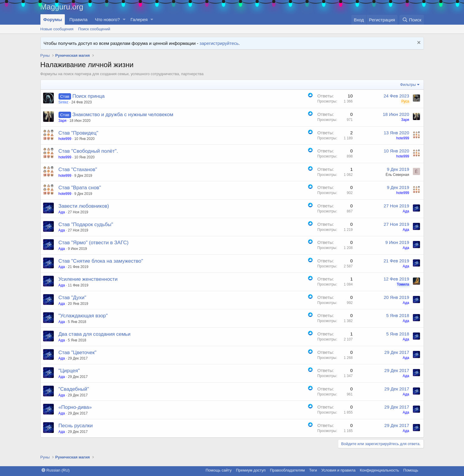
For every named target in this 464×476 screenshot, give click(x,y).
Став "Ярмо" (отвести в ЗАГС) (94, 243)
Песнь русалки (76, 426)
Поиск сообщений (94, 29)
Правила (78, 19)
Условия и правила (338, 470)
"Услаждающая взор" (83, 316)
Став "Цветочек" (78, 353)
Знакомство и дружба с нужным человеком (123, 115)
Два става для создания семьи (95, 334)
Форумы (53, 19)
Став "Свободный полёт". (88, 151)
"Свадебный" (74, 389)
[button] (124, 19)
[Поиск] (412, 20)
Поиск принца (88, 96)
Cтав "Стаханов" (78, 170)
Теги (313, 470)
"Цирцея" (69, 371)
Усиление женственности (88, 279)
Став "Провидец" (78, 133)
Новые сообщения (57, 29)
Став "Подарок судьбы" (86, 224)
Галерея (139, 19)
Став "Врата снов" (80, 188)
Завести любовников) (84, 206)
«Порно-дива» (75, 407)
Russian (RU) (56, 470)
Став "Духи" (73, 298)
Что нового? (107, 19)
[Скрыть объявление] (418, 43)
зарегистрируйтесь (219, 43)
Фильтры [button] (408, 85)
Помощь (411, 470)
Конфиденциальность (379, 470)
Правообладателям (287, 470)
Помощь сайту (219, 470)
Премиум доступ (251, 470)
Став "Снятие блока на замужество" (101, 261)
